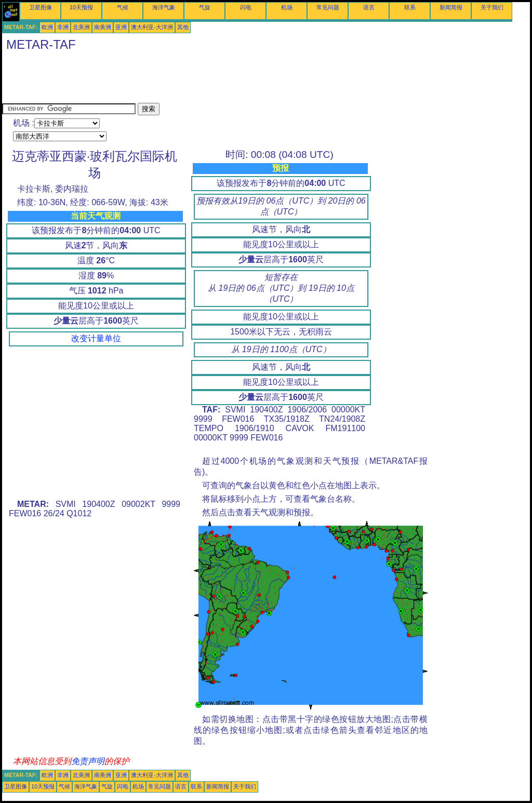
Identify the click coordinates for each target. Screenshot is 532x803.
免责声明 (88, 761)
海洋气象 (164, 7)
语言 (369, 7)
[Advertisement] (191, 79)
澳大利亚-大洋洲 (152, 27)
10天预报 (81, 7)
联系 (410, 7)
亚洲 (121, 27)
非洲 (63, 27)
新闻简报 (451, 7)
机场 (287, 7)
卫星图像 (41, 7)
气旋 (205, 7)
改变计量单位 (96, 338)
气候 (123, 7)
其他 (183, 27)
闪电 (246, 7)
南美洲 (103, 27)
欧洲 (47, 27)
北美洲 (81, 27)
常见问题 (328, 7)
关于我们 (492, 7)
